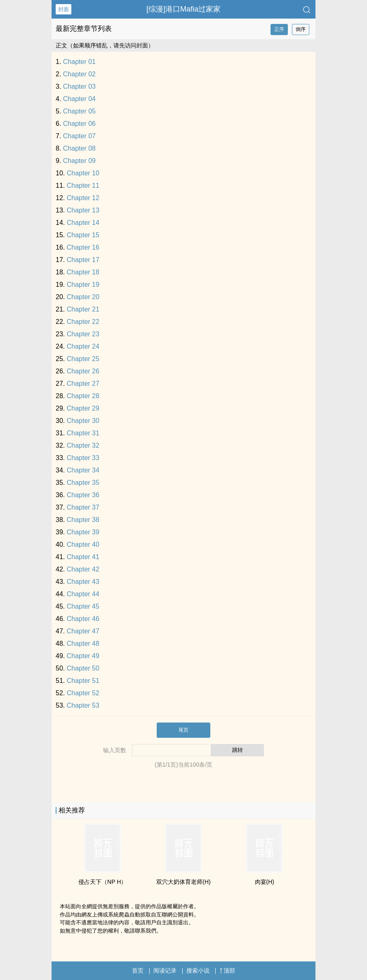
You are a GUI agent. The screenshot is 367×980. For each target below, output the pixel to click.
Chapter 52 (83, 693)
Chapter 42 (83, 569)
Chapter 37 (83, 507)
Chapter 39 (83, 532)
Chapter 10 (83, 173)
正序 (279, 29)
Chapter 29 (83, 408)
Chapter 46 (83, 619)
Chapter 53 (83, 705)
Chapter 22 (83, 322)
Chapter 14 (83, 223)
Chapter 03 (79, 86)
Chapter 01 (79, 62)
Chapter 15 (83, 235)
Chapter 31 (83, 433)
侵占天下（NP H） (102, 882)
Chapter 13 (83, 210)
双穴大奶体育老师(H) (183, 882)
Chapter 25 (83, 359)
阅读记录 (165, 971)
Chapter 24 (83, 346)
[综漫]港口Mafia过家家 (183, 9)
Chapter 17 (83, 260)
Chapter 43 (83, 582)
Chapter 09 (79, 161)
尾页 (183, 730)
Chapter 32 (83, 445)
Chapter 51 (83, 681)
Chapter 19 (83, 285)
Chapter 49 (83, 656)
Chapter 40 (83, 544)
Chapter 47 (83, 631)
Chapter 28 (83, 396)
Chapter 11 (83, 185)
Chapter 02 (79, 74)
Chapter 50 (83, 668)
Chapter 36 (83, 495)
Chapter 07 (79, 136)
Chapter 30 (83, 421)
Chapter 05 (79, 111)
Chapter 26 (83, 371)
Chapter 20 (83, 297)
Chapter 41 (83, 557)
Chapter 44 (83, 594)
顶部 (227, 971)
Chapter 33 (83, 458)
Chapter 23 (83, 334)
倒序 (301, 29)
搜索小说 (198, 971)
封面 (64, 9)
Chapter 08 (79, 148)
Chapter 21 (83, 309)
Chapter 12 (83, 198)
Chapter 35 (83, 483)
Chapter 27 (83, 384)
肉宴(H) (265, 882)
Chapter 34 (83, 470)
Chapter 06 (79, 124)
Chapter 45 (83, 606)
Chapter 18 (83, 272)
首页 (138, 971)
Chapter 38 (83, 520)
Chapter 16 (83, 247)
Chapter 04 (79, 99)
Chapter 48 (83, 643)
